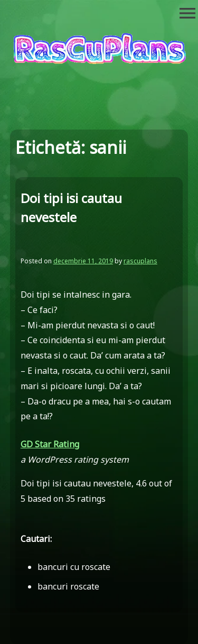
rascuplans (140, 261)
